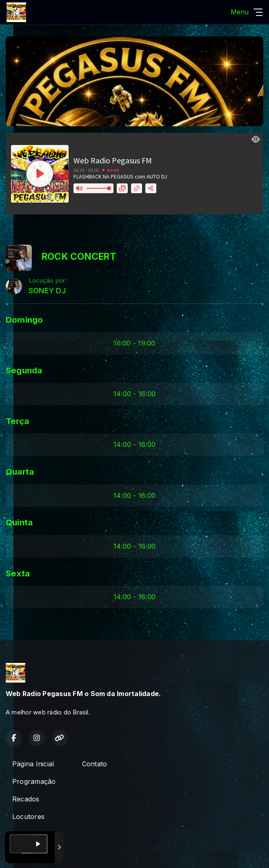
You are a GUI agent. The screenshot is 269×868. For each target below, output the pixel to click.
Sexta (18, 573)
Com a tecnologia (34, 853)
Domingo (24, 320)
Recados (26, 799)
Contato (95, 764)
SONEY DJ (47, 291)
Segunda (24, 370)
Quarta (20, 472)
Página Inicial (33, 764)
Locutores (28, 817)
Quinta (19, 522)
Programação (34, 781)
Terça (17, 421)
